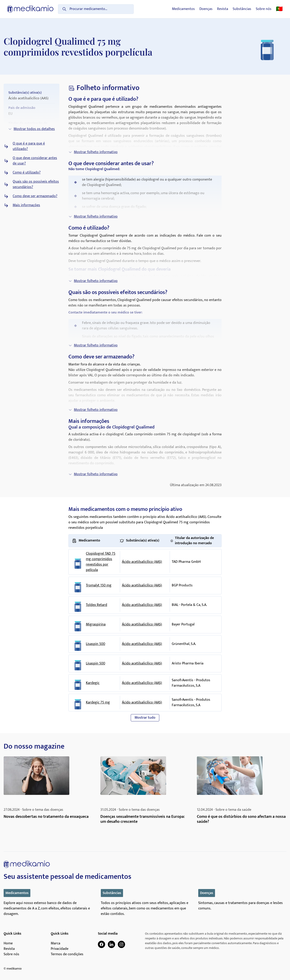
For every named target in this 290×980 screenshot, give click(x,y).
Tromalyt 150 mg (99, 586)
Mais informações (26, 205)
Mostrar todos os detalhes (31, 129)
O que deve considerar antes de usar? (35, 161)
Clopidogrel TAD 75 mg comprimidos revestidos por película (101, 562)
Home (8, 943)
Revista (223, 9)
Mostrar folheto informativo (93, 152)
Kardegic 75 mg (98, 703)
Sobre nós (264, 9)
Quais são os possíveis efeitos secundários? (36, 184)
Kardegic (93, 683)
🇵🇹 (279, 9)
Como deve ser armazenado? (35, 196)
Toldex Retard (97, 605)
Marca (56, 943)
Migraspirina (96, 625)
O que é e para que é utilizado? (29, 146)
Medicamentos (183, 9)
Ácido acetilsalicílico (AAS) (142, 562)
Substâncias (242, 9)
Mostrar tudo (145, 718)
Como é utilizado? (27, 173)
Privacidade (60, 949)
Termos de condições (67, 954)
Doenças (206, 9)
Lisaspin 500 (95, 644)
